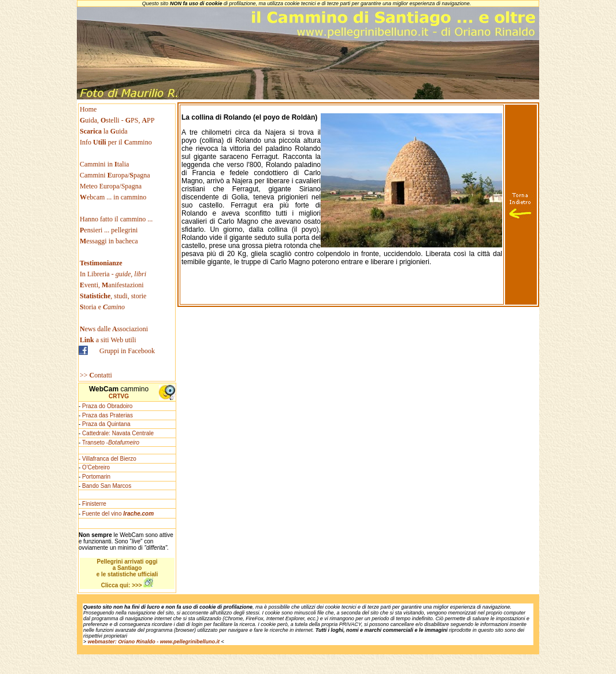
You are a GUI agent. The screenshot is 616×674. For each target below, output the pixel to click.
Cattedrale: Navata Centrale (118, 433)
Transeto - (111, 442)
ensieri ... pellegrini (109, 230)
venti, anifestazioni (112, 285)
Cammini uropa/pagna (115, 175)
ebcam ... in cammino (113, 197)
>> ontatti (96, 375)
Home (88, 109)
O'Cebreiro (96, 467)
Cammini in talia (104, 164)
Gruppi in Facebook (127, 351)
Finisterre (94, 504)
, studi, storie (113, 296)
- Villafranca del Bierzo (107, 459)
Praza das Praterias (107, 415)
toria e (102, 307)
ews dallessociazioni (114, 329)
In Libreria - (113, 274)
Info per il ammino (117, 142)
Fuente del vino (118, 514)
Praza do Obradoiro (107, 406)
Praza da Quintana (106, 424)
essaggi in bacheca (109, 241)
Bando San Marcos (107, 486)
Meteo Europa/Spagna (111, 186)
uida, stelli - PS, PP (117, 120)
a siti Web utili (108, 340)
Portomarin (96, 477)
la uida (105, 131)
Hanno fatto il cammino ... (116, 219)
